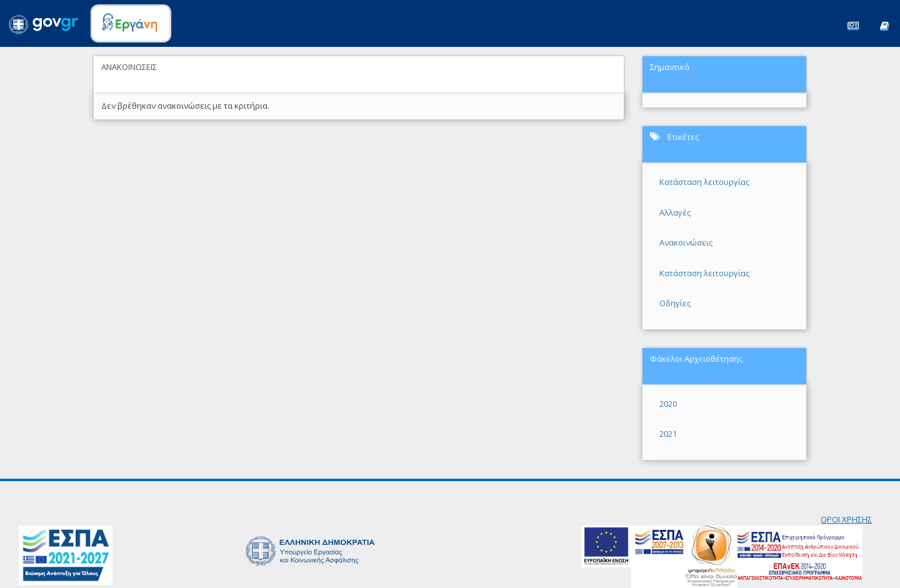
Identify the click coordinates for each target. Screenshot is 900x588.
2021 (668, 434)
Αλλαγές (675, 212)
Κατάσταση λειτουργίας (704, 182)
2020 (668, 404)
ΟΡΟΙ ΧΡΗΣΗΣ (846, 519)
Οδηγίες (675, 303)
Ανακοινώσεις (686, 242)
